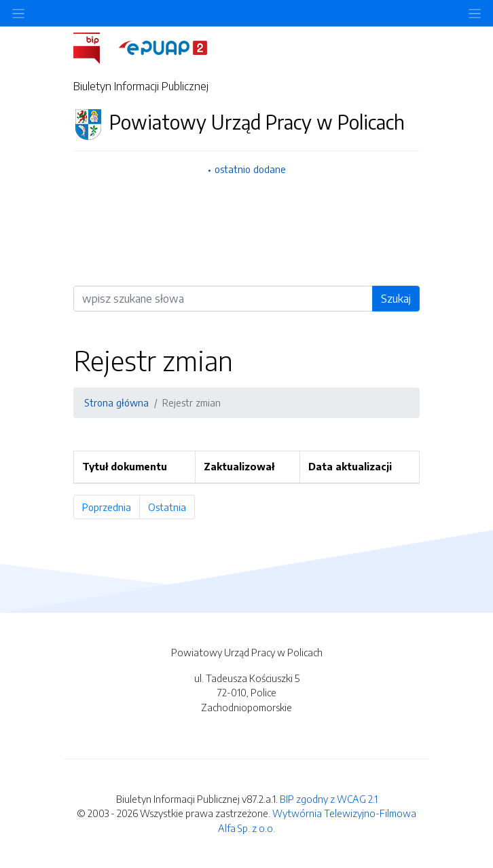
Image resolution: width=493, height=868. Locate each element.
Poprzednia (111, 507)
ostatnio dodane (250, 169)
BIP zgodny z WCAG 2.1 (329, 799)
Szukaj (396, 299)
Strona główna (116, 402)
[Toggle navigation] (475, 13)
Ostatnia (171, 507)
